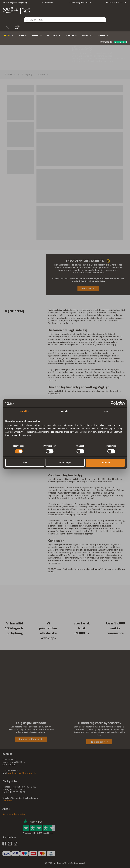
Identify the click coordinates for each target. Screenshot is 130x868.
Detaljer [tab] (65, 411)
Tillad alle (105, 463)
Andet (102, 35)
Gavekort (88, 35)
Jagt (22, 35)
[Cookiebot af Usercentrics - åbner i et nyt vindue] (113, 403)
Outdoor (52, 35)
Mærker (70, 35)
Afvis (25, 463)
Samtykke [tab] (24, 411)
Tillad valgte (65, 463)
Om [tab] (106, 411)
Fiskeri (36, 35)
